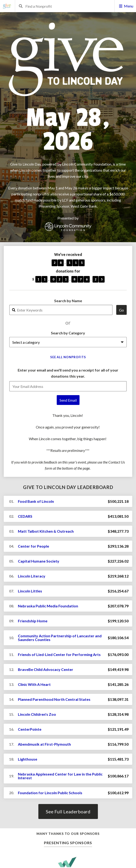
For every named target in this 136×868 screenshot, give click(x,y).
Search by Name (68, 301)
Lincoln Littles (30, 591)
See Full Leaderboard (68, 811)
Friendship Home (33, 621)
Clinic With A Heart (34, 684)
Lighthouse (28, 759)
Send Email (68, 400)
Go (121, 310)
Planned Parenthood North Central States (54, 699)
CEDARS (25, 516)
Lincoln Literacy (32, 576)
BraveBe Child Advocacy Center (46, 669)
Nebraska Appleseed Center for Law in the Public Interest (60, 776)
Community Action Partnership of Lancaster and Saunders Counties (60, 638)
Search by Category (68, 333)
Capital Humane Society (39, 561)
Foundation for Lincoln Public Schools (50, 793)
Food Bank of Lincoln (36, 501)
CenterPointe (30, 729)
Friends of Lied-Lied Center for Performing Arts (59, 654)
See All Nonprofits (68, 357)
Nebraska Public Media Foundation (48, 606)
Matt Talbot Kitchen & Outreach (46, 531)
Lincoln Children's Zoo (37, 714)
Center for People (33, 546)
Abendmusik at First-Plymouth (44, 744)
